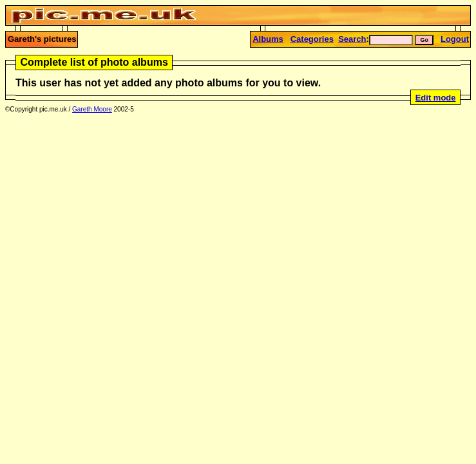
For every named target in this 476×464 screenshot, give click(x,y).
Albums (268, 39)
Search (352, 39)
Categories (312, 39)
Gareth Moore (92, 109)
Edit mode (436, 98)
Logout (455, 39)
